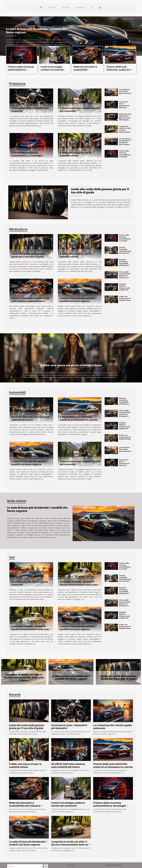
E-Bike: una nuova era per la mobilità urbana (75, 154)
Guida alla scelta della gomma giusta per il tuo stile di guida (125, 117)
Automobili (80, 7)
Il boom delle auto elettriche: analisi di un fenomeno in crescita (119, 70)
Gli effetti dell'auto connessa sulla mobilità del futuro (124, 288)
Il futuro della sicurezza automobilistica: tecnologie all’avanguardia (21, 71)
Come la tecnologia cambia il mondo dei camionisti (52, 70)
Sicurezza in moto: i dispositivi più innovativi (30, 109)
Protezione (52, 7)
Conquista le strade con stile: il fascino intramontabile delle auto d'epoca (125, 131)
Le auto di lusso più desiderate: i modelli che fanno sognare (36, 30)
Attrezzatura (66, 7)
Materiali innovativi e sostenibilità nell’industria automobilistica (85, 71)
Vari (92, 7)
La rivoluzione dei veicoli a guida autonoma (125, 91)
